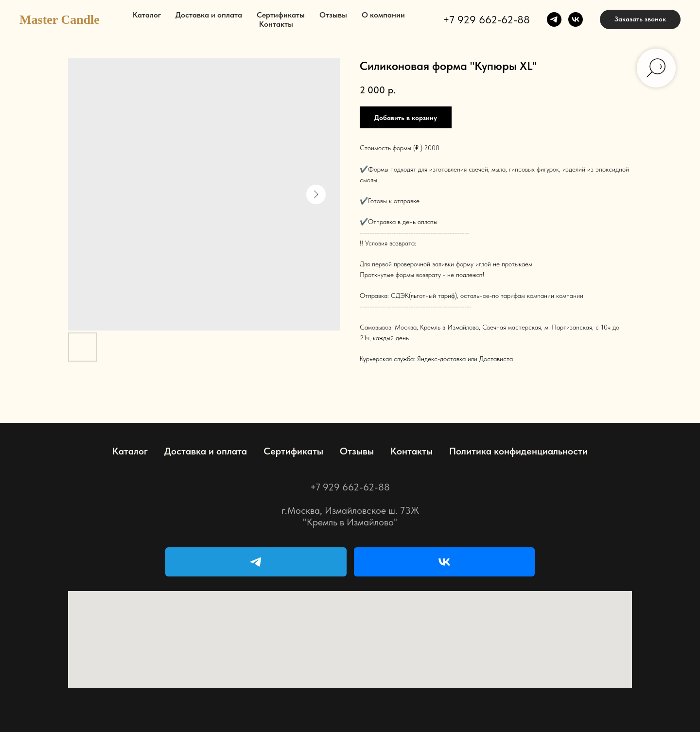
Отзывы (333, 15)
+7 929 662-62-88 (486, 19)
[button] (640, 19)
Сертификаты (281, 15)
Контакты (276, 24)
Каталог (147, 15)
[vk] (576, 19)
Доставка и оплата (209, 15)
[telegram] (554, 19)
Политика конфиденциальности (518, 451)
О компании (383, 15)
